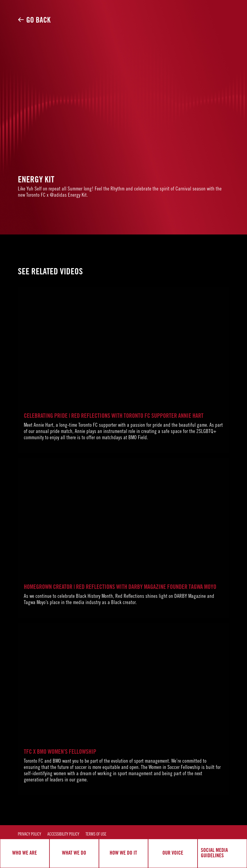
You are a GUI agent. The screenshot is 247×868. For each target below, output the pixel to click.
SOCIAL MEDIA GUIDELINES (214, 853)
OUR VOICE (173, 853)
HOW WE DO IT (123, 853)
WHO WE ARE (25, 853)
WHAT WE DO (74, 853)
